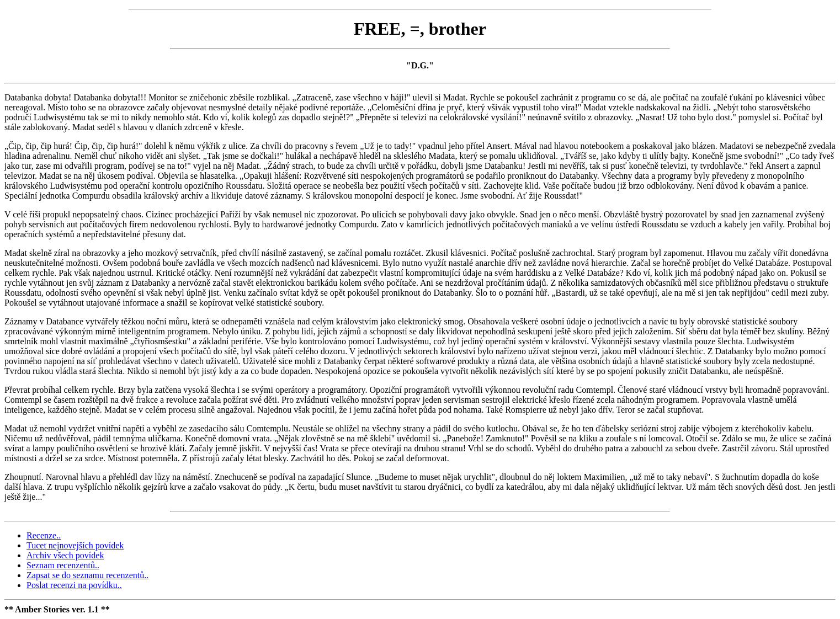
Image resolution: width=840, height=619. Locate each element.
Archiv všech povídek (65, 555)
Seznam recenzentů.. (63, 565)
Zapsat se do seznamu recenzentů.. (87, 575)
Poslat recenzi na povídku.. (74, 585)
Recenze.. (44, 535)
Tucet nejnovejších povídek (75, 545)
